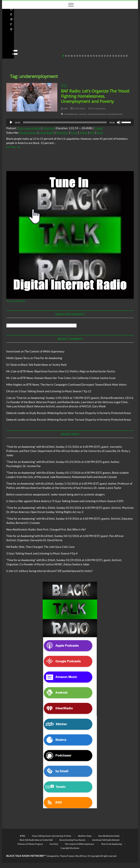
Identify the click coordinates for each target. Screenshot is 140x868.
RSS (92, 133)
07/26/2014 (78, 108)
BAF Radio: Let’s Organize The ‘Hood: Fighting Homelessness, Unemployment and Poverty (95, 96)
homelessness (71, 114)
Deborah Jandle (16, 413)
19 (113, 56)
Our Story (54, 844)
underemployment (97, 114)
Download (49, 128)
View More (14, 54)
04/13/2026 (92, 48)
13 (97, 56)
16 (105, 56)
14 (99, 56)
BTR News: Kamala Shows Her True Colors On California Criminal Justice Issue (68, 378)
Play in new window (29, 128)
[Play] (11, 122)
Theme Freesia (67, 856)
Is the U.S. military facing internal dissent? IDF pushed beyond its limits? (49, 571)
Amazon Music (28, 133)
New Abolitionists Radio (95, 32)
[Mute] (119, 122)
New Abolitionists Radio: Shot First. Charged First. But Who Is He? (36, 41)
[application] (70, 122)
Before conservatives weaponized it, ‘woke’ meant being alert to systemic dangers (56, 494)
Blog (53, 29)
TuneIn (84, 133)
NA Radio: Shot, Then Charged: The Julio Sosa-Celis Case (103, 41)
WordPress (81, 856)
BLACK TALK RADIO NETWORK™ (26, 856)
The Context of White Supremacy (44, 351)
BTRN (22, 836)
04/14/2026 (24, 48)
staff (10, 48)
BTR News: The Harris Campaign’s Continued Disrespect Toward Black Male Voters (77, 385)
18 (110, 56)
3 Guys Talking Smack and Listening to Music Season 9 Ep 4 (42, 553)
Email (74, 133)
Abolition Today (85, 836)
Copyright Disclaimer (70, 848)
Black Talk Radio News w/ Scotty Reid (28, 29)
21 (119, 56)
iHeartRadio (47, 133)
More (100, 133)
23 (124, 56)
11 (91, 56)
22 (121, 56)
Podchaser (62, 133)
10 (88, 56)
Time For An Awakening (48, 358)
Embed (99, 128)
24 (127, 56)
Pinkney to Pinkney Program (30, 844)
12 (94, 56)
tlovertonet (13, 351)
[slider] (65, 122)
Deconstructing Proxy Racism (72, 840)
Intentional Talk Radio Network (106, 840)
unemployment (115, 114)
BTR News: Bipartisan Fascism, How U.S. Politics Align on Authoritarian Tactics (68, 371)
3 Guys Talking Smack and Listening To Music (51, 836)
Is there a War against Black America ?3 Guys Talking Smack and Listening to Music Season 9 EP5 (65, 501)
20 (116, 56)
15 (102, 56)
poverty (83, 114)
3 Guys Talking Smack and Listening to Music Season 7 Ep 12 (55, 391)
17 (108, 56)
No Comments (44, 48)
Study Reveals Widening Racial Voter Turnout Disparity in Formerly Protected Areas (80, 413)
